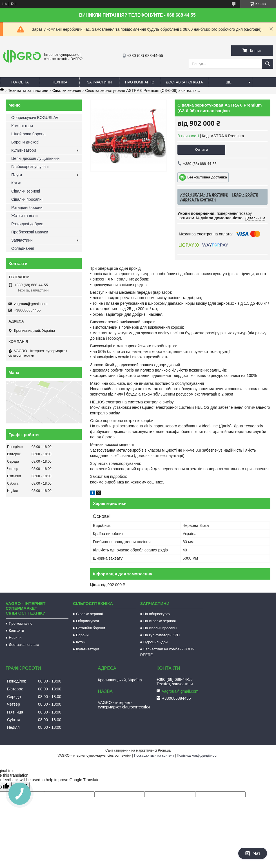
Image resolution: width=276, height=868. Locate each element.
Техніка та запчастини (28, 90)
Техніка (60, 82)
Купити (201, 150)
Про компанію (140, 82)
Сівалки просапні (27, 199)
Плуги (17, 175)
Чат (253, 853)
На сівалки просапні (160, 628)
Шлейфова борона (28, 134)
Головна (20, 82)
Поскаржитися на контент (154, 756)
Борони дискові (25, 142)
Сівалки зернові (67, 90)
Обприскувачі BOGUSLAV (35, 118)
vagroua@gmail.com (31, 304)
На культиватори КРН (162, 635)
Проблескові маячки (30, 232)
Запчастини (99, 82)
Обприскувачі (87, 621)
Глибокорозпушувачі (30, 167)
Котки (16, 183)
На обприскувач (157, 614)
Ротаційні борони (27, 207)
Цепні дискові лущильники (35, 158)
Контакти (16, 630)
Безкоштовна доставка (207, 177)
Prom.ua (164, 750)
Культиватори (24, 150)
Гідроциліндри (155, 642)
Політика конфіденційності (198, 756)
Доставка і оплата (184, 82)
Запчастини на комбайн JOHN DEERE (167, 652)
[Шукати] (268, 64)
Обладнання (23, 248)
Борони (82, 635)
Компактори (22, 126)
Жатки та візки (25, 216)
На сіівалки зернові (160, 621)
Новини (15, 638)
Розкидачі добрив (27, 224)
